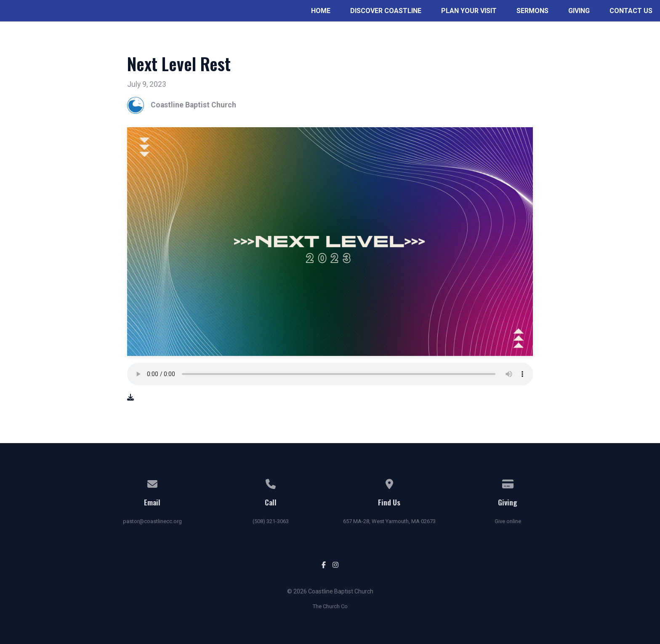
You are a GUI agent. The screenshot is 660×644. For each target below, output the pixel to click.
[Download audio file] (130, 398)
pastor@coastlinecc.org (152, 521)
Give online (508, 521)
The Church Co (330, 606)
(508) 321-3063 (271, 521)
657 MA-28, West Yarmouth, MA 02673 (389, 521)
